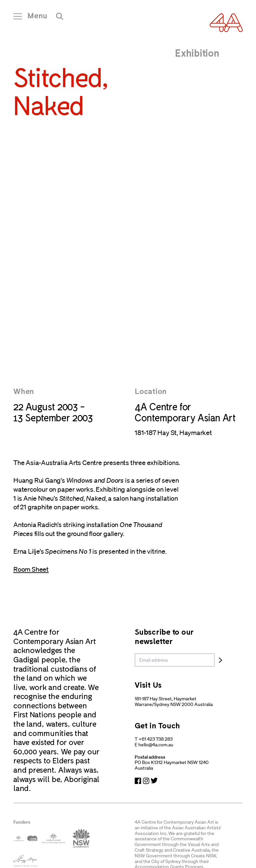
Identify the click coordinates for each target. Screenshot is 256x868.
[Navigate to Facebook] (138, 781)
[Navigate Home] (226, 23)
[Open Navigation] (30, 18)
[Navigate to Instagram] (146, 781)
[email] (175, 660)
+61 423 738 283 (156, 739)
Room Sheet (31, 569)
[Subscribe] (220, 660)
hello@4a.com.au (156, 745)
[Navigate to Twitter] (154, 781)
